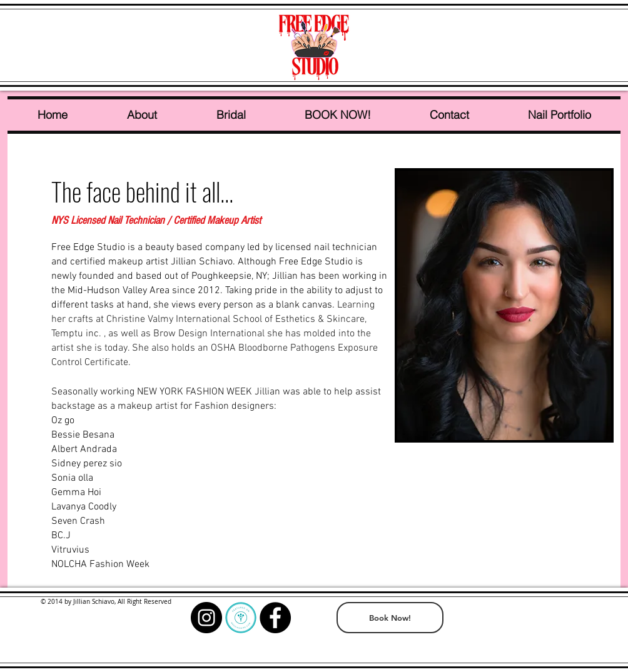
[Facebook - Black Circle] (275, 618)
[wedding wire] (241, 618)
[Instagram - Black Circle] (206, 618)
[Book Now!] (390, 618)
